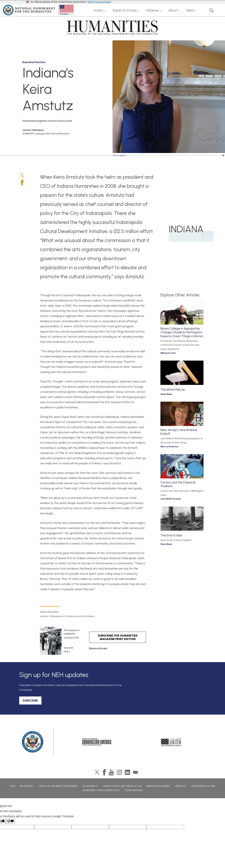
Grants (99, 10)
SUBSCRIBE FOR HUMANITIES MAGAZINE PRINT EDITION (118, 637)
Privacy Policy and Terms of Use (122, 786)
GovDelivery (135, 772)
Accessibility (90, 786)
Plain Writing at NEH (203, 786)
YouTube (111, 772)
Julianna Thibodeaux (33, 130)
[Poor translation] (10, 821)
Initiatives (152, 10)
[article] (60, 641)
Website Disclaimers (158, 786)
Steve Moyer (166, 394)
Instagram (119, 772)
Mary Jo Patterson (169, 447)
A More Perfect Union (171, 742)
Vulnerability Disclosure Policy (101, 790)
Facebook (22, 183)
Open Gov (181, 786)
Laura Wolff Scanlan (171, 499)
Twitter (22, 175)
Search (211, 10)
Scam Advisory (134, 790)
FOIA (13, 786)
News (190, 10)
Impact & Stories (125, 10)
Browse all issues (98, 648)
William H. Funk (168, 353)
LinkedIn (127, 772)
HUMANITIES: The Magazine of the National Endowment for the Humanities (113, 27)
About (173, 10)
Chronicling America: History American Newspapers (97, 742)
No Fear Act (27, 786)
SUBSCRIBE (30, 700)
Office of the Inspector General (58, 786)
